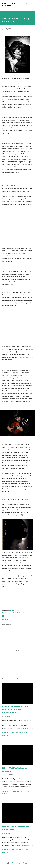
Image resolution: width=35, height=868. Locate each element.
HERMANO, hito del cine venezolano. (16, 828)
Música (23, 613)
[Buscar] (27, 3)
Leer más (5, 735)
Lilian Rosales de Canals (11, 613)
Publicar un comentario (20, 733)
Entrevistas (15, 610)
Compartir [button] (6, 619)
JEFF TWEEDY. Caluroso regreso (15, 769)
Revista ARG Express (9, 4)
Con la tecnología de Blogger (18, 863)
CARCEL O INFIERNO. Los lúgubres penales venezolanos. (16, 709)
